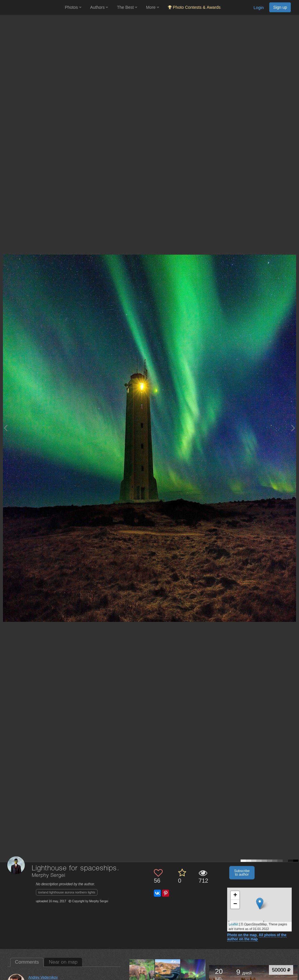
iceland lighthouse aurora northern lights (67, 892)
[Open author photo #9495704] (193, 972)
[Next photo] (293, 428)
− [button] (235, 904)
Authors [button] (99, 7)
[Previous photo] (6, 428)
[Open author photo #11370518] (168, 972)
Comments (27, 962)
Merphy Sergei (49, 875)
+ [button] (235, 896)
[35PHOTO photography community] (32, 7)
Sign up (280, 7)
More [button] (153, 7)
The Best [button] (127, 7)
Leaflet (233, 924)
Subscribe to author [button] (242, 873)
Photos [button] (73, 7)
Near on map (63, 962)
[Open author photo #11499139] (142, 972)
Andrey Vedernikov (43, 977)
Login (259, 8)
